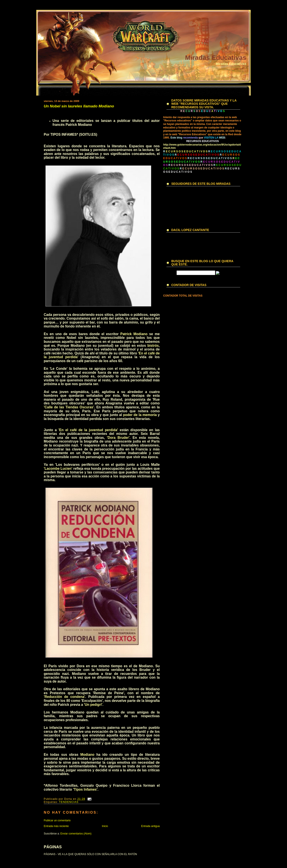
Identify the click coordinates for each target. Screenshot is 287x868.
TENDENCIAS (69, 802)
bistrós (153, 346)
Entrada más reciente (56, 826)
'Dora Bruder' (118, 438)
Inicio (105, 826)
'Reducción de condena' (64, 697)
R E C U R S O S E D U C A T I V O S (210, 158)
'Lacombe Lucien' (58, 469)
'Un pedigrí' (93, 705)
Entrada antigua (150, 826)
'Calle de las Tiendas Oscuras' (69, 407)
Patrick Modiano (134, 334)
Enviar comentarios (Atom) (76, 834)
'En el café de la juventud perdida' (88, 430)
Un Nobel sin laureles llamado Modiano (79, 106)
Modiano (87, 755)
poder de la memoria (140, 415)
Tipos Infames (85, 789)
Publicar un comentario (57, 820)
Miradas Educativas (216, 58)
